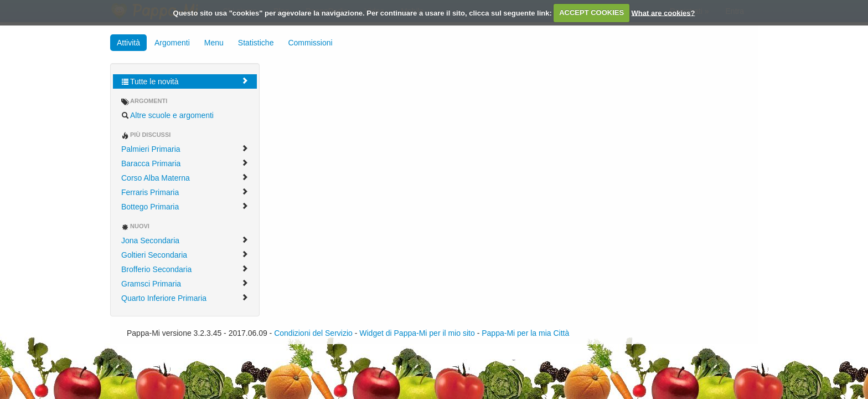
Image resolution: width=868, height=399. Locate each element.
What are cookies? (663, 12)
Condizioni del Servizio (313, 333)
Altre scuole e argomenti (167, 115)
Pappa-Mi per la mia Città (525, 333)
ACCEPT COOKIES (591, 12)
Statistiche (256, 43)
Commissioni (310, 43)
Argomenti (172, 43)
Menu (214, 43)
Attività (128, 43)
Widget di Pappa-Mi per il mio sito (417, 333)
